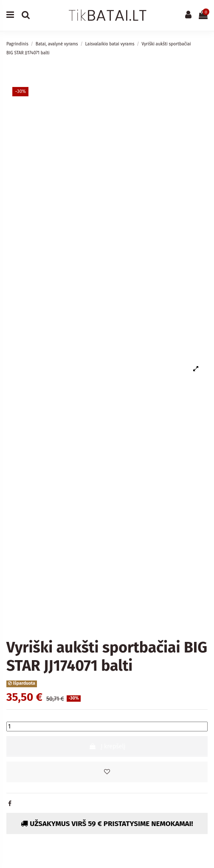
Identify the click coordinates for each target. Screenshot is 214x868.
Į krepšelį (107, 746)
